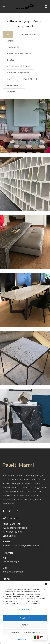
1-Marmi (10, 41)
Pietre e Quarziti (14, 85)
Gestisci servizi (24, 610)
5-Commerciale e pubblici (18, 66)
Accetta (25, 618)
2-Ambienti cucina (15, 47)
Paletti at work (30, 79)
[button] (46, 584)
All (8, 34)
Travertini (11, 92)
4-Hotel (10, 60)
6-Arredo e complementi (18, 73)
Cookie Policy (22, 639)
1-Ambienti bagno (28, 34)
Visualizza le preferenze (25, 632)
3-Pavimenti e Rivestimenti (19, 54)
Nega (25, 625)
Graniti (10, 79)
